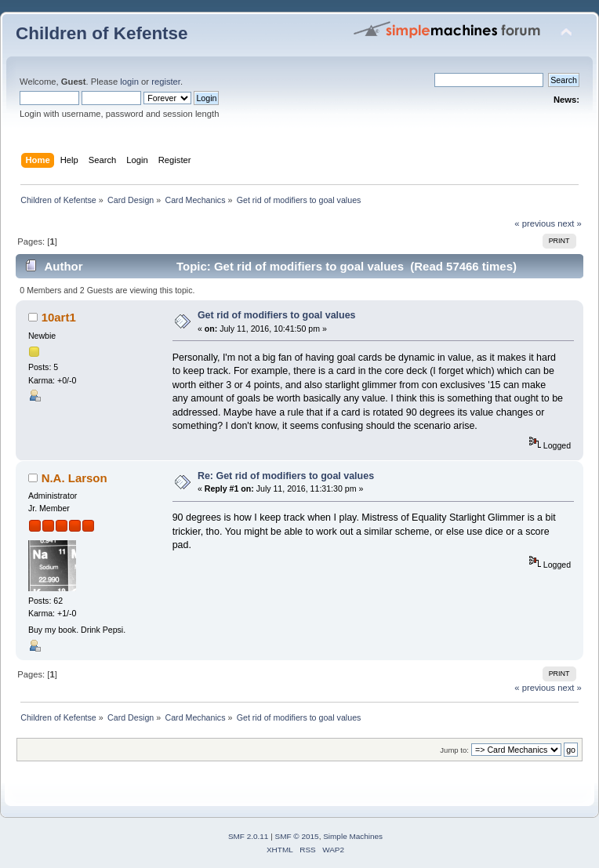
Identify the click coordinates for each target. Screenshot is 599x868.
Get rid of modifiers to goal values (277, 315)
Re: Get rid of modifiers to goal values (286, 476)
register (166, 82)
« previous (535, 223)
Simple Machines (353, 836)
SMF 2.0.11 (249, 836)
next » (570, 223)
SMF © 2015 (297, 836)
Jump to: (454, 750)
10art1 (59, 317)
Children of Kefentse (102, 33)
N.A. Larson (74, 478)
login (129, 82)
